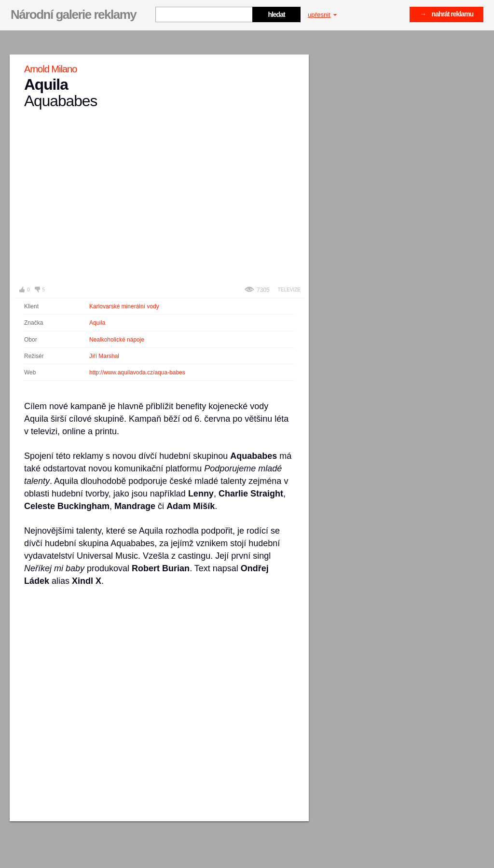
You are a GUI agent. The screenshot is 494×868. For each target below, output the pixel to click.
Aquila (97, 323)
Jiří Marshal (104, 356)
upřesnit (322, 15)
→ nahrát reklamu (446, 14)
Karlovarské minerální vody (124, 306)
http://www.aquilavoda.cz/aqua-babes (137, 372)
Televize (289, 290)
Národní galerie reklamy (73, 14)
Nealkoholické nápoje (117, 340)
